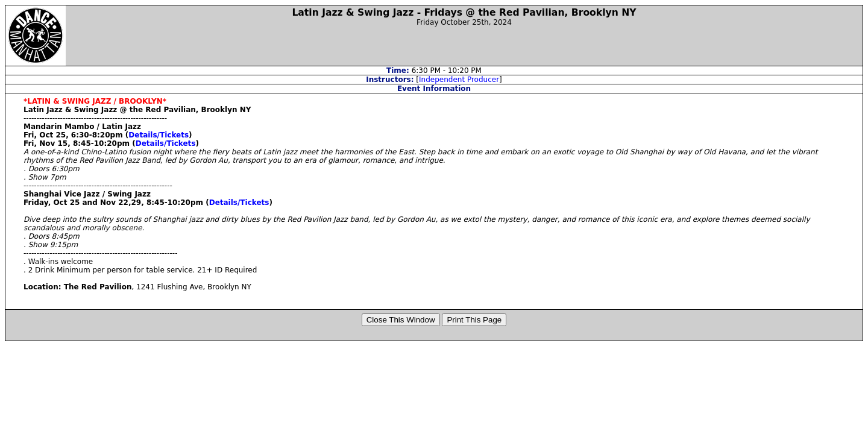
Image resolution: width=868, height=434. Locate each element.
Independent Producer (459, 80)
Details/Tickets (159, 135)
